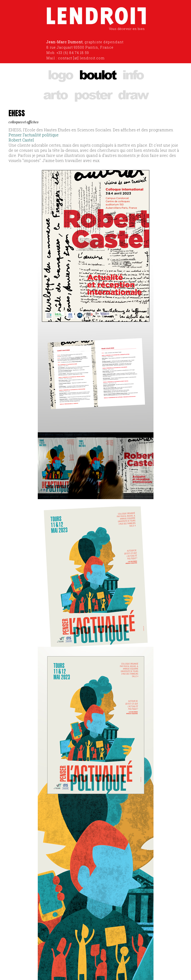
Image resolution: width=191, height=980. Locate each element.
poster (93, 94)
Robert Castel (21, 140)
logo (60, 74)
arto (55, 94)
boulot (97, 74)
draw (133, 94)
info (133, 74)
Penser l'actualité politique (33, 135)
